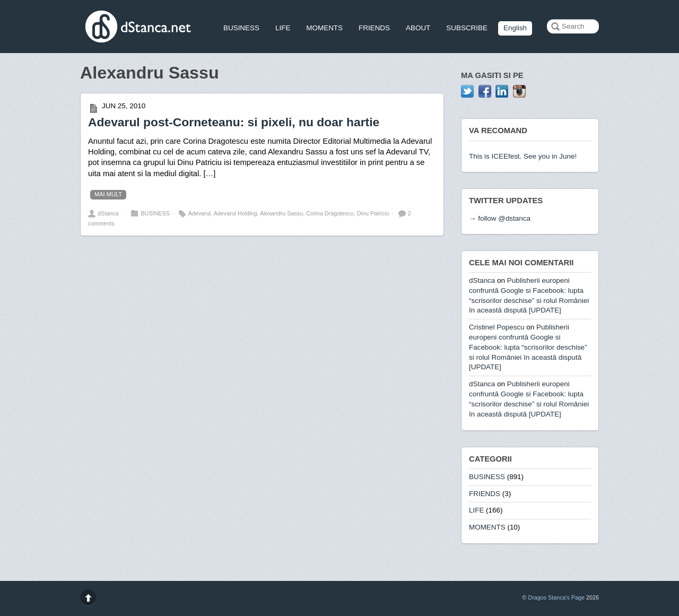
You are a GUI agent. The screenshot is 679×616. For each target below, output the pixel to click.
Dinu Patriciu (373, 213)
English (515, 28)
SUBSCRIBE (467, 28)
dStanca (108, 213)
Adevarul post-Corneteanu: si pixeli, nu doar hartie (234, 122)
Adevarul (199, 213)
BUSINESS (241, 28)
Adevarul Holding (236, 213)
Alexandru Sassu (281, 213)
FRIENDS (374, 28)
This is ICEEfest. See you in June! (523, 156)
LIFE (283, 28)
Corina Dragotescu (330, 213)
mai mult (108, 194)
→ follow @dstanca (500, 218)
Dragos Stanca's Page (556, 597)
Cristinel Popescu (497, 327)
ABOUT (418, 28)
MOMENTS (324, 28)
